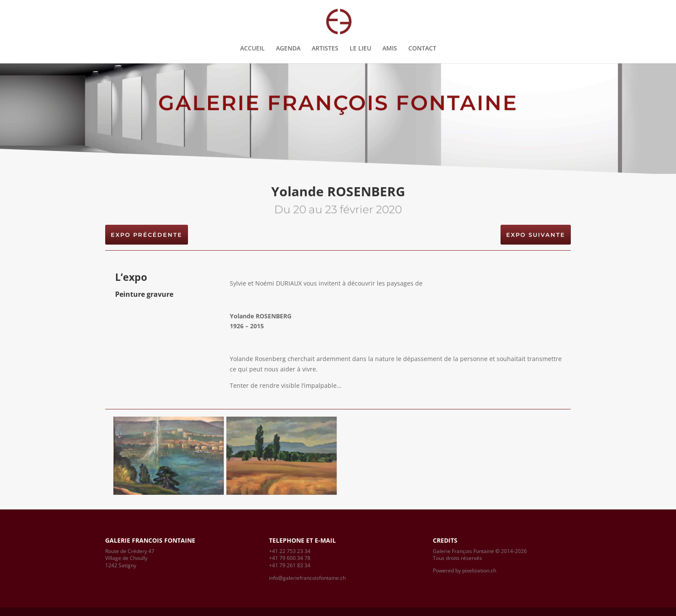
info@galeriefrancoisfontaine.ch (307, 578)
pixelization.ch (479, 570)
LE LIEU (360, 49)
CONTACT (422, 49)
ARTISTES (325, 49)
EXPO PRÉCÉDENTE (147, 235)
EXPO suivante (536, 235)
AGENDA (288, 49)
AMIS (390, 49)
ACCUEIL (252, 49)
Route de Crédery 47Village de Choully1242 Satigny (130, 558)
